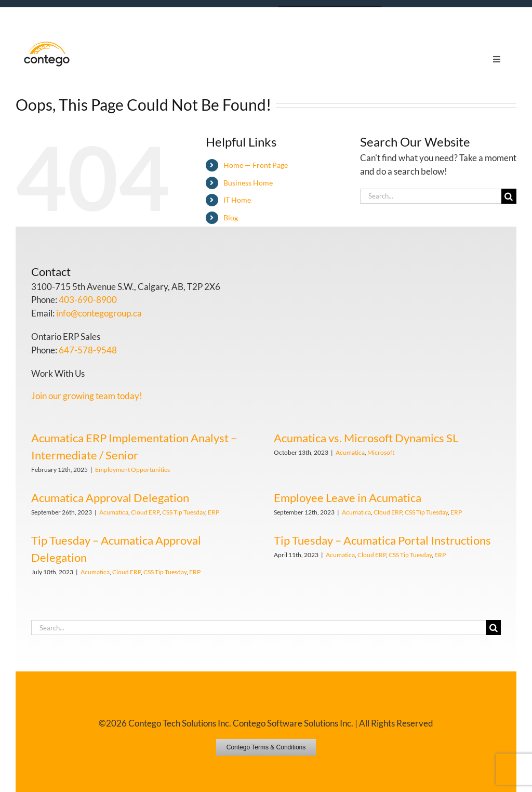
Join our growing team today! (87, 396)
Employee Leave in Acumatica (348, 498)
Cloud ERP (145, 512)
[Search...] (431, 196)
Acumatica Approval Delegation (110, 498)
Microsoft (381, 452)
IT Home (237, 200)
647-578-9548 (88, 350)
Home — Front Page (256, 165)
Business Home (248, 183)
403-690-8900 (88, 300)
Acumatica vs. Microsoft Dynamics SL (366, 438)
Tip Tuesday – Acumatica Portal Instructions (382, 540)
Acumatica (350, 452)
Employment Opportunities (132, 470)
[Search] (509, 196)
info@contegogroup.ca (99, 313)
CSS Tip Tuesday (184, 512)
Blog (231, 217)
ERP (214, 512)
